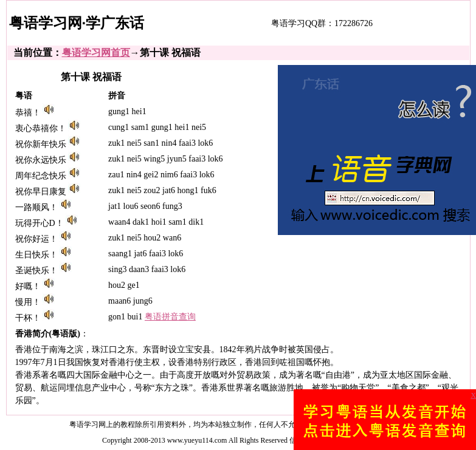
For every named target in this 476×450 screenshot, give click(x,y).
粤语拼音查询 (170, 317)
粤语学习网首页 (96, 53)
